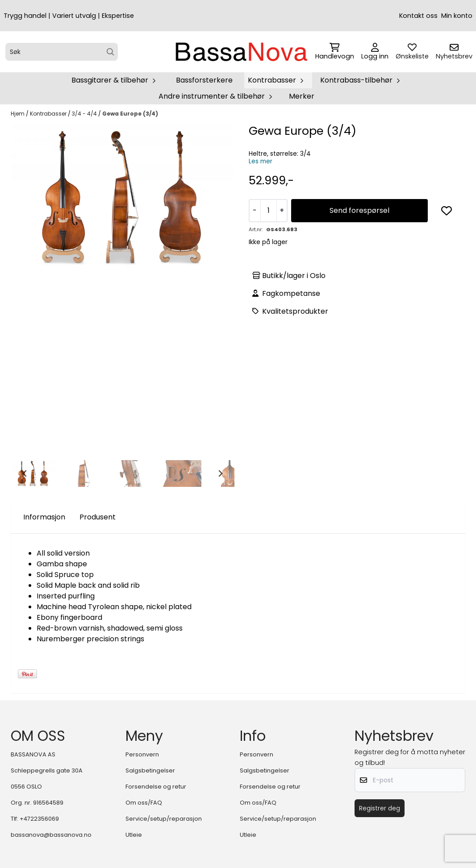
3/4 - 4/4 (85, 114)
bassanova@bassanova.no (51, 835)
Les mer (261, 161)
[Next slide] (220, 473)
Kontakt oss (418, 16)
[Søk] (62, 52)
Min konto (457, 16)
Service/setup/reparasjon (164, 819)
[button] (447, 211)
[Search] (111, 52)
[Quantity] (268, 211)
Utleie (134, 835)
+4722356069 (39, 819)
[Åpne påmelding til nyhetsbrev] (454, 52)
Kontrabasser (49, 114)
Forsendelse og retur (156, 787)
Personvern (142, 754)
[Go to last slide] (25, 473)
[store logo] (241, 52)
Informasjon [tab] (44, 517)
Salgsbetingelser (150, 770)
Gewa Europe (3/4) (130, 114)
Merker (302, 96)
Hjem (18, 114)
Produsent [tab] (98, 517)
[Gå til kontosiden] (375, 52)
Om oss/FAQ (144, 803)
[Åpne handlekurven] (335, 52)
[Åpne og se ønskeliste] (412, 52)
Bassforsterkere (204, 80)
